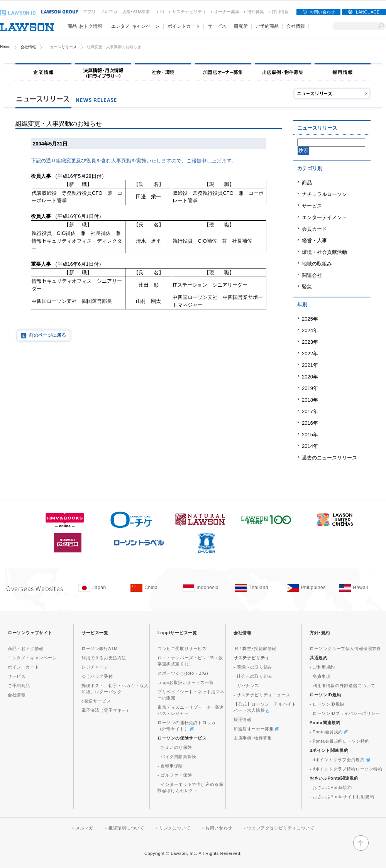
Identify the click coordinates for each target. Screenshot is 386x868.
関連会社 (312, 275)
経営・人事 (314, 241)
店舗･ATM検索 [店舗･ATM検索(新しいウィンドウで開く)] (136, 12)
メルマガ (109, 12)
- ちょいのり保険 (175, 747)
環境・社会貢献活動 (324, 252)
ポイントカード (23, 667)
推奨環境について (126, 828)
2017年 (310, 411)
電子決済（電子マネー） (106, 710)
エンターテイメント (324, 217)
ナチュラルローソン (324, 194)
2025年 (310, 319)
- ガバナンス (246, 686)
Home (5, 47)
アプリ (89, 12)
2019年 (310, 388)
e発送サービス (96, 701)
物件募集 (256, 12)
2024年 (310, 330)
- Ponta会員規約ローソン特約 (340, 741)
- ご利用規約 (322, 667)
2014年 (310, 446)
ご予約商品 (267, 26)
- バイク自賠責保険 (177, 757)
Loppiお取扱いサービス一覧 (186, 682)
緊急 (307, 287)
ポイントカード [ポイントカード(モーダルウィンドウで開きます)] (184, 26)
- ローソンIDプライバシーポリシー (345, 713)
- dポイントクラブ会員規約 (340, 760)
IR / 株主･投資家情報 (255, 648)
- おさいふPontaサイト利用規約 (342, 797)
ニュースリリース (61, 47)
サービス (312, 206)
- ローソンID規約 (327, 704)
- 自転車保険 (170, 766)
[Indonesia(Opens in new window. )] (205, 588)
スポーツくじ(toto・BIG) (183, 673)
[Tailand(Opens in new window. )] (257, 588)
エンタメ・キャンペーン (32, 658)
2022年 (310, 354)
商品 (307, 183)
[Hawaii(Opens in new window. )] (361, 588)
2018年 (310, 400)
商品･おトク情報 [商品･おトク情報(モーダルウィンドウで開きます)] (85, 26)
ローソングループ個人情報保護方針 (345, 648)
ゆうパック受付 (97, 676)
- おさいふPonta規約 (331, 787)
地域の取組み (317, 264)
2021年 (310, 365)
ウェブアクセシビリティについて (281, 828)
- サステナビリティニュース (262, 695)
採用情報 (280, 12)
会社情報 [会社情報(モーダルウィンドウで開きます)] (296, 26)
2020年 (310, 377)
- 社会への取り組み (253, 676)
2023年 (310, 342)
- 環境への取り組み (253, 667)
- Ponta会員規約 (329, 732)
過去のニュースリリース (329, 458)
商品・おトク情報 (26, 648)
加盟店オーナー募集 (256, 729)
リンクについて (175, 828)
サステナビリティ (189, 12)
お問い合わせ (322, 12)
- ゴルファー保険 (175, 775)
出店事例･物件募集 (253, 738)
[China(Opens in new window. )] (153, 588)
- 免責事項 (320, 676)
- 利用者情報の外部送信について (342, 686)
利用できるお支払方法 (104, 658)
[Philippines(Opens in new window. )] (309, 588)
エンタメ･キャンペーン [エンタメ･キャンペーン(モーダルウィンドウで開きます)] (135, 26)
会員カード (314, 229)
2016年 (310, 423)
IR (162, 12)
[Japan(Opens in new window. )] (101, 588)
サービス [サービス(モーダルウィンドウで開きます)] (217, 26)
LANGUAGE (368, 12)
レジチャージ (95, 667)
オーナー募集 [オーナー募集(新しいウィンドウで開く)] (227, 12)
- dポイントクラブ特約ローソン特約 (346, 769)
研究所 (241, 26)
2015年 (310, 435)
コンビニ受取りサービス (182, 648)
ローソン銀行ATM (100, 648)
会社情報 (28, 47)
